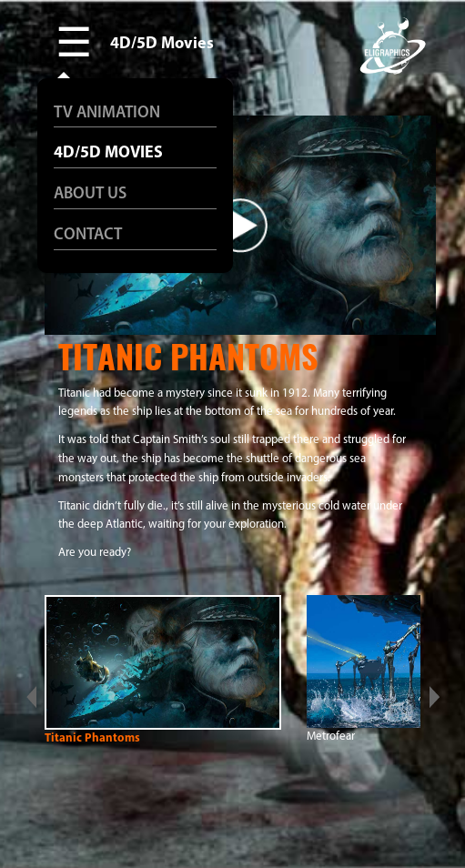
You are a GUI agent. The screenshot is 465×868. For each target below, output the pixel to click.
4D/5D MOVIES (108, 153)
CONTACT (88, 235)
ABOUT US (90, 194)
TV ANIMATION (107, 113)
